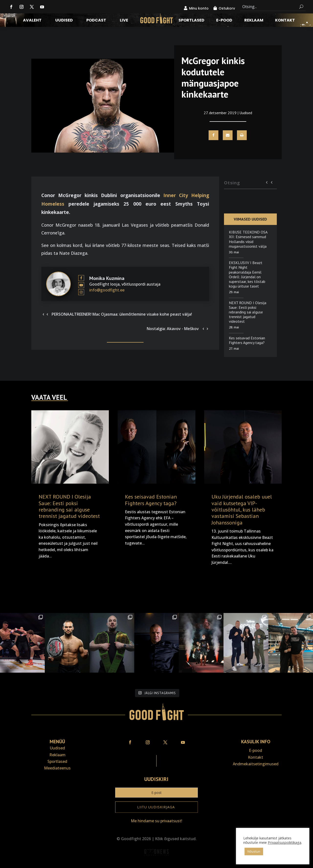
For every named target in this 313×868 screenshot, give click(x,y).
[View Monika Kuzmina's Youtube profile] (81, 285)
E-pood (224, 21)
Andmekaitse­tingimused (256, 764)
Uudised (64, 21)
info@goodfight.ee (107, 290)
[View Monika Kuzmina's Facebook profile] (81, 278)
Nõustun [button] (254, 851)
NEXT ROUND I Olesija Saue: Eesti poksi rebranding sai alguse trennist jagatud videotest (248, 312)
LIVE (124, 21)
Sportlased (191, 21)
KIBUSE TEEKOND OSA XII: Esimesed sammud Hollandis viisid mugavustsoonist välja (248, 239)
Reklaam (254, 21)
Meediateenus (57, 768)
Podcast (96, 21)
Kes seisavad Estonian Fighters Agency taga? (247, 340)
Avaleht (32, 21)
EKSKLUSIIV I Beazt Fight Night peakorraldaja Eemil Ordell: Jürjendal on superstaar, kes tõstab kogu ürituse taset (247, 274)
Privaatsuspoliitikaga (285, 842)
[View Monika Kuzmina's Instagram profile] (81, 292)
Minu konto (199, 8)
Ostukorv (227, 8)
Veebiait (156, 865)
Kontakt (285, 21)
